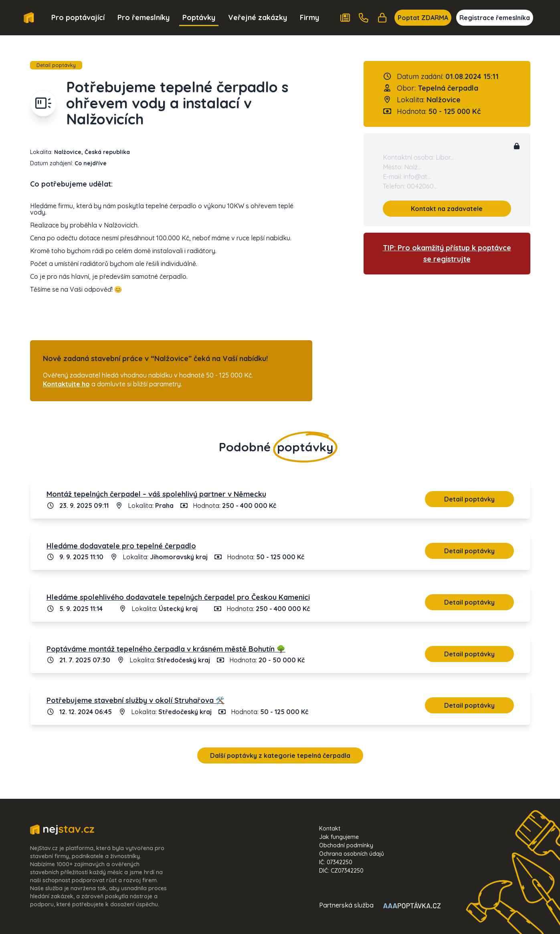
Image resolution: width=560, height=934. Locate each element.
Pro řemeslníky (144, 17)
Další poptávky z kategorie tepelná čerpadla (280, 755)
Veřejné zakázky (258, 17)
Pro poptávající (78, 17)
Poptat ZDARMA (423, 18)
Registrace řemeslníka (495, 18)
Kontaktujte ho (66, 384)
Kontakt (330, 828)
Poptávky (199, 17)
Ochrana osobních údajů (352, 854)
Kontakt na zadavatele (447, 209)
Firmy (309, 17)
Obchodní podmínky (346, 845)
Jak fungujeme (339, 837)
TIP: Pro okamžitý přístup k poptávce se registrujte (447, 253)
